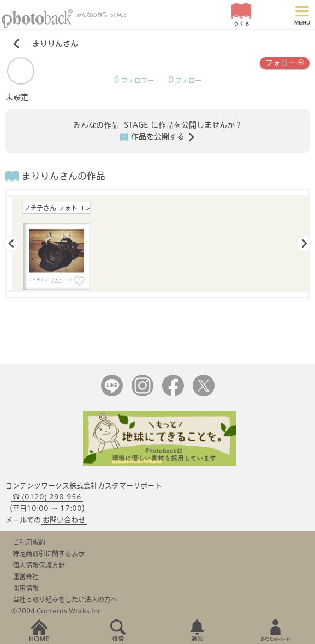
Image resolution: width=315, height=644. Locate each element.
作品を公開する (158, 137)
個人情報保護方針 (39, 565)
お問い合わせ (64, 520)
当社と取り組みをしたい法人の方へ (65, 599)
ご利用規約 (29, 542)
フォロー (285, 62)
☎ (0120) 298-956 (47, 497)
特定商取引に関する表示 (49, 553)
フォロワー (134, 80)
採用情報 (26, 588)
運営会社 (26, 576)
